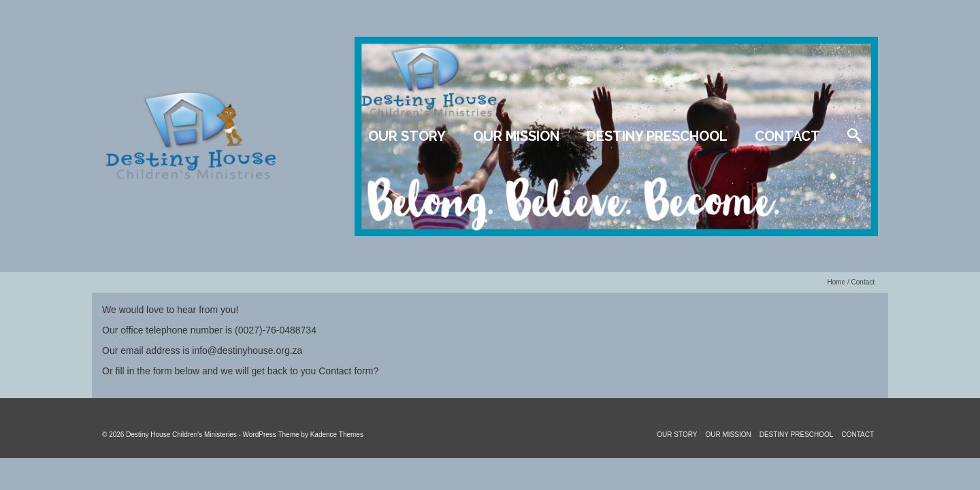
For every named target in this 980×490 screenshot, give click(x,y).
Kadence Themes (337, 435)
